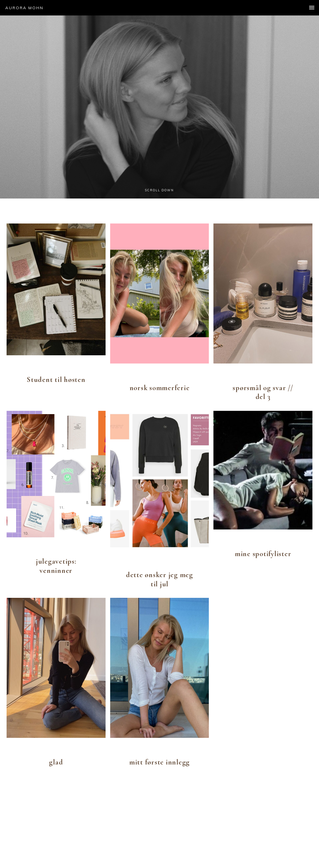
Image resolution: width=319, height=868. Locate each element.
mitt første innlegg (159, 762)
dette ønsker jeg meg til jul (159, 579)
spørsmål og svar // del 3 (263, 392)
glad (56, 762)
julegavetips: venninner (56, 566)
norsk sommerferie (160, 388)
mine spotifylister (263, 554)
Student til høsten (56, 380)
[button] (159, 8)
